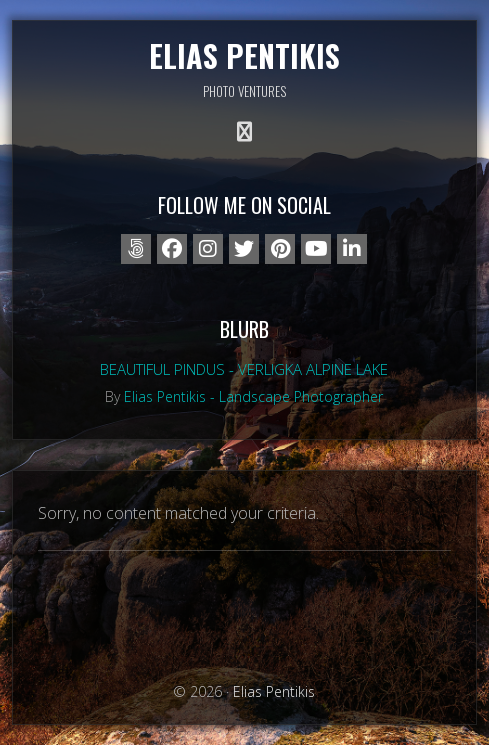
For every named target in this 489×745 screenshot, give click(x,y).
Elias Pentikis (244, 55)
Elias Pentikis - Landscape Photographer (253, 396)
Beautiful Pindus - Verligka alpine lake (244, 369)
